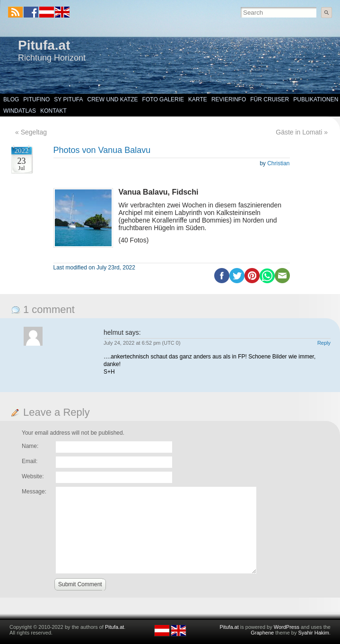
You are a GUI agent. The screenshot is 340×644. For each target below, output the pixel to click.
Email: (30, 461)
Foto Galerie (163, 99)
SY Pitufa (68, 99)
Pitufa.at (44, 45)
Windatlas (20, 111)
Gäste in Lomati (299, 132)
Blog (11, 99)
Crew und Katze (113, 99)
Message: (34, 492)
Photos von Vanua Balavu (102, 150)
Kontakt (53, 111)
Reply (324, 343)
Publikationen (316, 99)
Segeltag (34, 132)
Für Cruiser (270, 99)
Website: (33, 476)
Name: (30, 446)
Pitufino (36, 99)
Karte (198, 99)
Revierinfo (229, 99)
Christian (278, 163)
